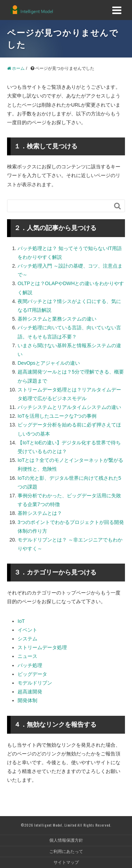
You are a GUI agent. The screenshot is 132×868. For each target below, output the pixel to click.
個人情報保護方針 (66, 840)
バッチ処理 (30, 665)
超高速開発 (30, 692)
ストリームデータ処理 (42, 647)
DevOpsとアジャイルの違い (49, 363)
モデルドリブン (35, 683)
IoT (21, 621)
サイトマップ (66, 862)
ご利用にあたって (66, 852)
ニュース (27, 656)
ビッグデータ (32, 674)
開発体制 (27, 700)
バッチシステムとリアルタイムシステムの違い (69, 407)
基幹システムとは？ (40, 513)
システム (27, 639)
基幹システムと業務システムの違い (57, 319)
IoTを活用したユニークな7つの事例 (57, 416)
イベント (27, 630)
